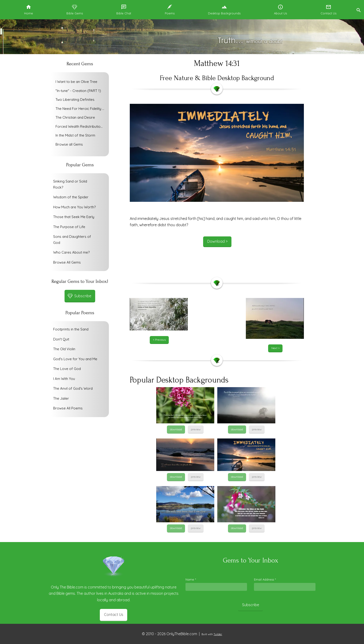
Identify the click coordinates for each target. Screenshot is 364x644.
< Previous (159, 340)
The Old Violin (64, 349)
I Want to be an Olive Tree (76, 82)
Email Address (265, 579)
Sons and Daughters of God (72, 240)
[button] (358, 10)
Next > (275, 348)
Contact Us (114, 615)
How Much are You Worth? (74, 207)
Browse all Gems (69, 144)
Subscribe (251, 605)
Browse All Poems (68, 408)
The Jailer (61, 398)
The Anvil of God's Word (73, 388)
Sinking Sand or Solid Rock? (70, 184)
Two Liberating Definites (75, 100)
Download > (217, 241)
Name (191, 579)
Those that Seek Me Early (74, 217)
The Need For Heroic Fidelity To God (81, 109)
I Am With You (64, 379)
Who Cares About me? (71, 252)
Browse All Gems (67, 262)
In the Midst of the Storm (75, 135)
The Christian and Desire (75, 117)
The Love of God (67, 369)
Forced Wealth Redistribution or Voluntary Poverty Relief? (81, 126)
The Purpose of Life (69, 227)
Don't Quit (61, 339)
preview (196, 429)
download (176, 429)
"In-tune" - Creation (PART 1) (78, 91)
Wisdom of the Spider (71, 197)
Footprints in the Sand (71, 329)
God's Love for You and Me (75, 359)
